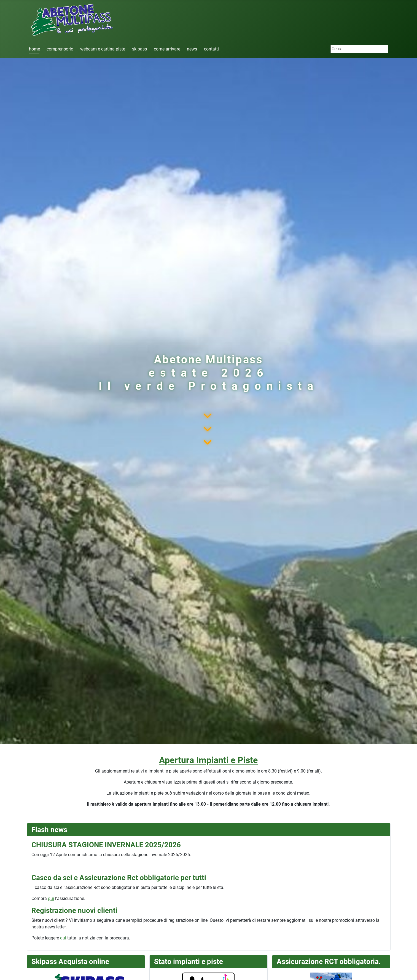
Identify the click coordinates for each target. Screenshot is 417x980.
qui (51, 898)
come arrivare (167, 49)
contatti (211, 49)
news (192, 49)
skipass (139, 49)
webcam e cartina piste (103, 49)
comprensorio (60, 49)
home (34, 49)
